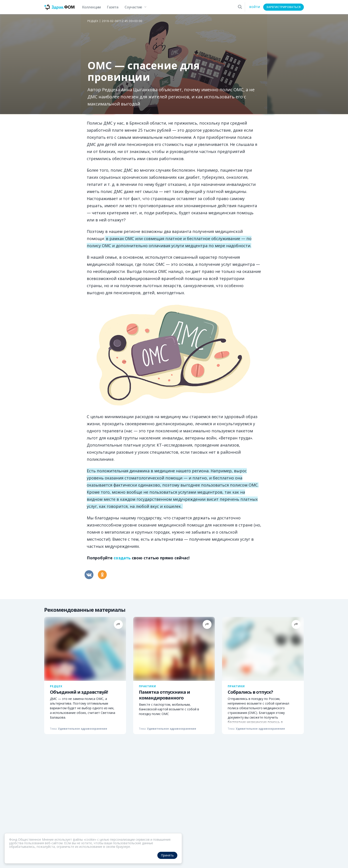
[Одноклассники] (102, 575)
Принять (167, 855)
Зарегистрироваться (284, 7)
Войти (255, 7)
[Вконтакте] (89, 575)
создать (122, 558)
